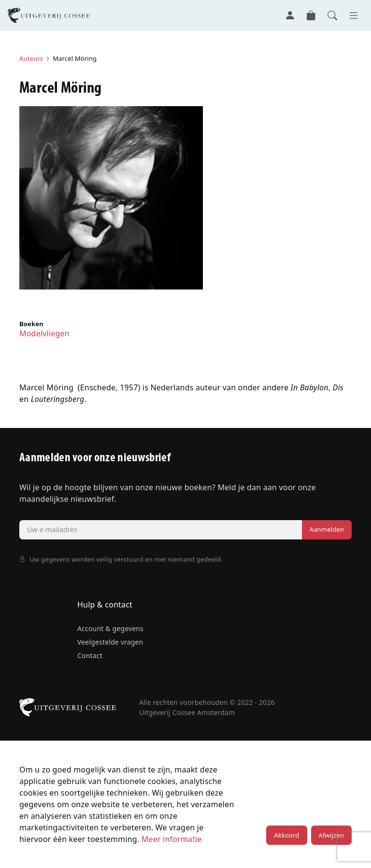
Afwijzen (331, 835)
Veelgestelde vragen (110, 642)
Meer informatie (172, 839)
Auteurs (31, 58)
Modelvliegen (44, 333)
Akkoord (286, 835)
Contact (90, 655)
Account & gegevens (110, 628)
